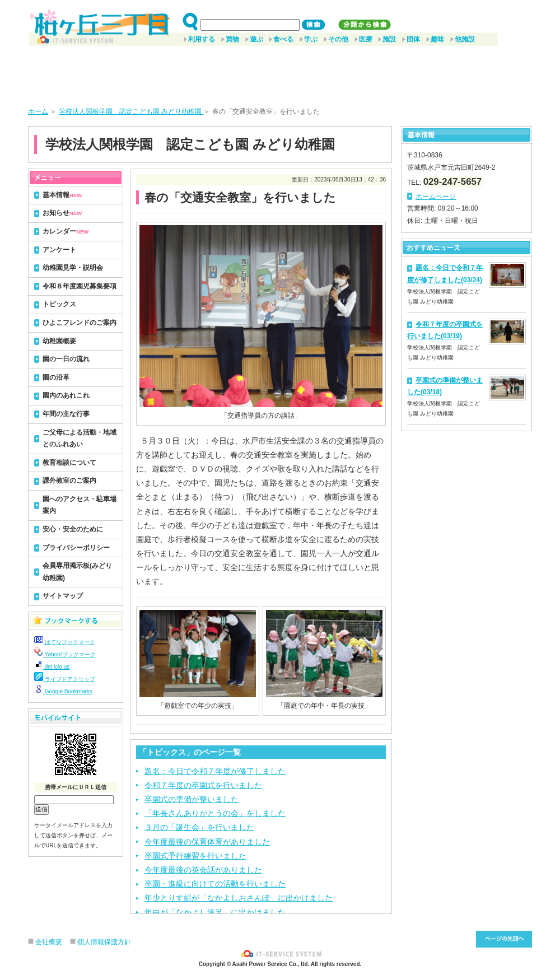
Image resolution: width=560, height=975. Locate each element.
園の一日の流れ (66, 359)
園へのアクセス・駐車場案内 (80, 505)
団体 (413, 39)
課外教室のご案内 (69, 480)
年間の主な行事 (66, 414)
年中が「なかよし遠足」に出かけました (215, 912)
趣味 (437, 39)
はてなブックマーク (65, 642)
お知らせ (62, 213)
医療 (366, 39)
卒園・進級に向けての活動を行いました (215, 884)
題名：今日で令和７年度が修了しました (215, 771)
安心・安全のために (73, 529)
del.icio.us (52, 667)
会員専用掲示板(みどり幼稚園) (77, 572)
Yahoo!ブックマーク (65, 654)
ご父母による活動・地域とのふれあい (80, 438)
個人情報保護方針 (104, 942)
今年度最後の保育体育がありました (207, 842)
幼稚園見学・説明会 (73, 268)
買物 (232, 39)
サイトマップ (63, 596)
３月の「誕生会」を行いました (199, 827)
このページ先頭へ (504, 939)
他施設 (465, 39)
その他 (338, 39)
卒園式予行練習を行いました (195, 856)
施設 (389, 39)
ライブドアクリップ (65, 679)
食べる (283, 39)
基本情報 (62, 195)
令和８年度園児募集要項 (80, 286)
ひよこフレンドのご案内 (80, 323)
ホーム (38, 111)
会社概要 (49, 942)
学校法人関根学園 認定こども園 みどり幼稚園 (131, 111)
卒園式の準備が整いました (192, 799)
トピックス (59, 304)
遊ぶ (256, 39)
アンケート (59, 250)
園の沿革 (56, 377)
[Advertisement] (280, 72)
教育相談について (69, 463)
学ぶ (311, 39)
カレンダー (66, 231)
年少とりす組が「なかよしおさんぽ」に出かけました (239, 898)
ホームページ (436, 197)
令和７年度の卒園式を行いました (203, 785)
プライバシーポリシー (76, 548)
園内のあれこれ (66, 395)
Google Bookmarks (63, 691)
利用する (202, 39)
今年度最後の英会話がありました (203, 870)
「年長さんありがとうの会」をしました (215, 813)
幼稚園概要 (59, 341)
